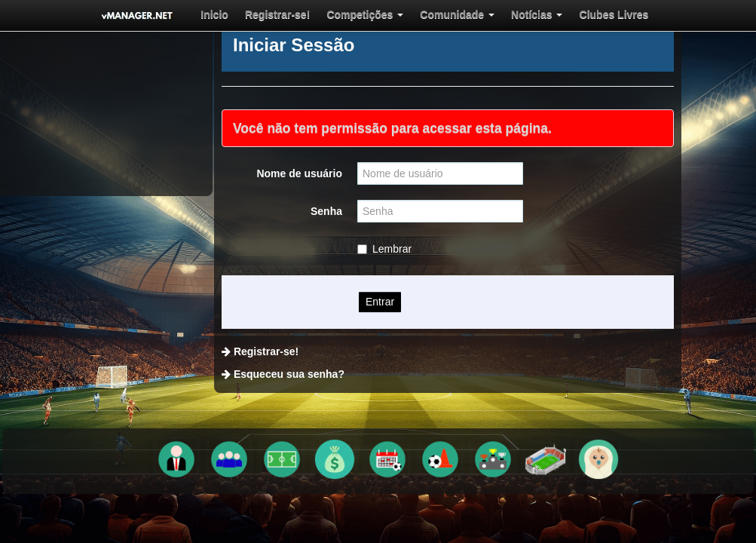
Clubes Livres (562, 14)
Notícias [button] (494, 14)
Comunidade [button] (423, 14)
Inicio (208, 14)
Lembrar (384, 249)
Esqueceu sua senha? (289, 374)
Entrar (380, 302)
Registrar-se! (262, 14)
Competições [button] (341, 14)
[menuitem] (208, 14)
